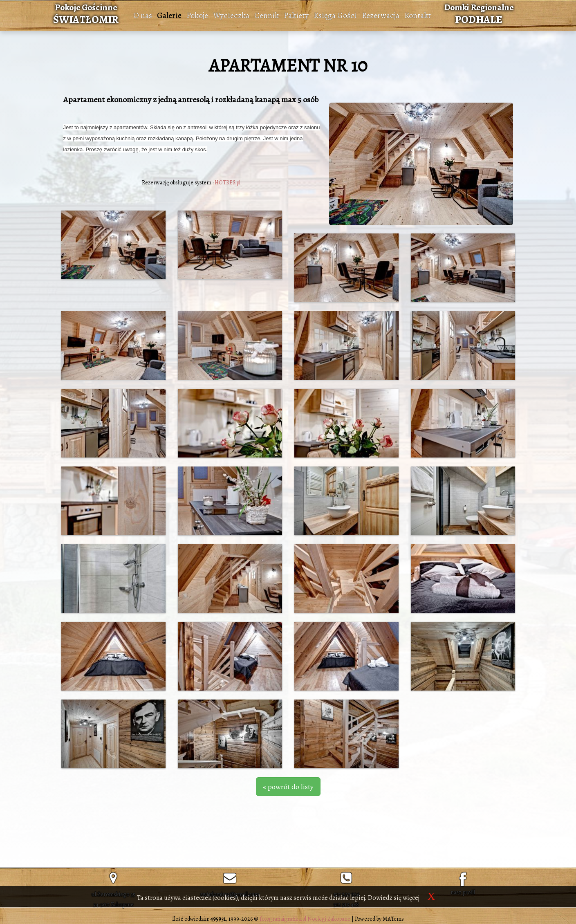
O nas (143, 15)
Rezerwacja (381, 15)
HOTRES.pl (227, 183)
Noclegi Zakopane (329, 919)
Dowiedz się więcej (394, 898)
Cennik (267, 15)
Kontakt (418, 15)
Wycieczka (231, 15)
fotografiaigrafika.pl (283, 919)
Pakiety (296, 15)
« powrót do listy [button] (288, 787)
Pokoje (197, 15)
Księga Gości (335, 15)
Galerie (169, 15)
